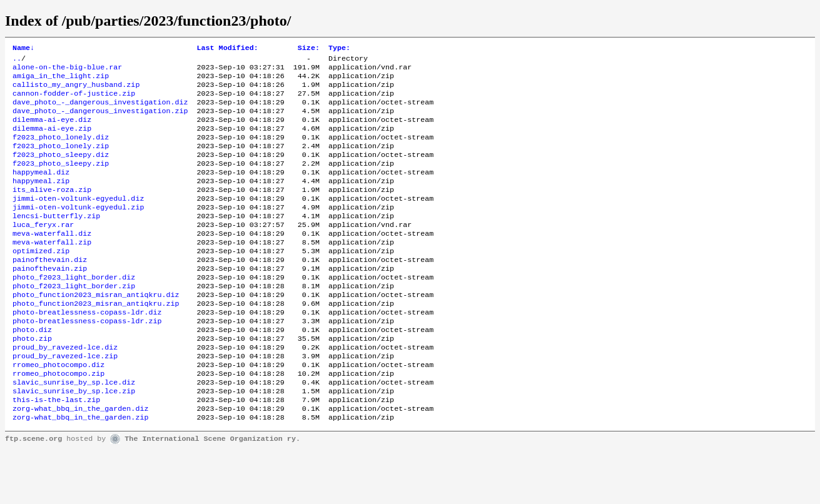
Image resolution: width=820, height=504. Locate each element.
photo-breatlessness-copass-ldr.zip (87, 361)
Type (339, 49)
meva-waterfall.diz (52, 261)
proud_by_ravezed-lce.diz (65, 391)
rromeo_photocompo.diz (58, 411)
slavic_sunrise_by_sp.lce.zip (74, 441)
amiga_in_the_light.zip (61, 81)
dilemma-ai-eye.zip (52, 141)
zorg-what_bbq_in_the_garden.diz (80, 461)
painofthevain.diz (50, 291)
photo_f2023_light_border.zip (74, 321)
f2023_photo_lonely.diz (61, 151)
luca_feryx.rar (43, 251)
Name (23, 49)
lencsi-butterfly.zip (56, 241)
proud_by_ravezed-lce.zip (65, 401)
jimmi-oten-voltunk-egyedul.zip (78, 231)
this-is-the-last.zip (56, 451)
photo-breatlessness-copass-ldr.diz (87, 351)
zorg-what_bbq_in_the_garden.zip (80, 471)
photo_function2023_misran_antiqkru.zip (96, 341)
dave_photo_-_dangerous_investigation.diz (100, 111)
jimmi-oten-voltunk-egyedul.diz (78, 221)
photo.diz (32, 371)
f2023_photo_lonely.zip (61, 161)
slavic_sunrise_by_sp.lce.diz (74, 431)
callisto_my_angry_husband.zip (76, 91)
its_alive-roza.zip (52, 211)
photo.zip (32, 381)
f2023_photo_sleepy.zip (61, 181)
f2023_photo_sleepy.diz (61, 171)
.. (17, 61)
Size (309, 49)
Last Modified (228, 49)
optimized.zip (41, 281)
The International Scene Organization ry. (212, 493)
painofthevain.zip (50, 301)
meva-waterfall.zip (52, 271)
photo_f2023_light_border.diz (74, 311)
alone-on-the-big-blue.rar (67, 71)
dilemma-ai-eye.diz (52, 131)
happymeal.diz (41, 191)
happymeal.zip (41, 201)
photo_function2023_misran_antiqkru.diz (96, 331)
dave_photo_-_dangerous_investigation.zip (100, 121)
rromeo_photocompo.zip (58, 421)
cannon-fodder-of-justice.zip (74, 101)
